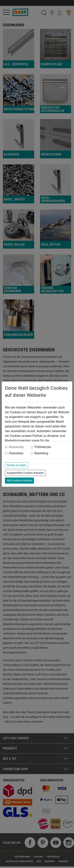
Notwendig (16, 447)
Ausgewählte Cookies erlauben (25, 473)
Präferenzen (43, 447)
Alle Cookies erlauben (19, 480)
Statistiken (16, 453)
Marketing (41, 453)
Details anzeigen (16, 465)
